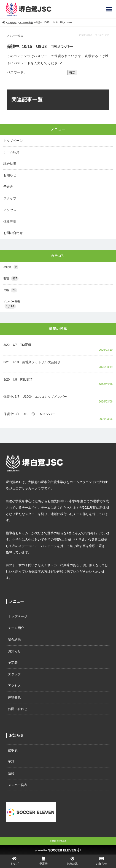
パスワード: (37, 72)
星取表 (11, 267)
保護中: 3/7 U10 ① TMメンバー (29, 414)
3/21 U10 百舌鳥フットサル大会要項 (32, 362)
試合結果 (10, 164)
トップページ (13, 141)
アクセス (10, 210)
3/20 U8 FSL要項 (18, 379)
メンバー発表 (15, 36)
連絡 (10, 290)
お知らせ (10, 175)
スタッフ (10, 198)
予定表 (8, 187)
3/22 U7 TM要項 (17, 345)
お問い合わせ (13, 233)
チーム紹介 (11, 152)
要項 (11, 279)
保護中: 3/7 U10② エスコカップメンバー (35, 397)
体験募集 (10, 221)
